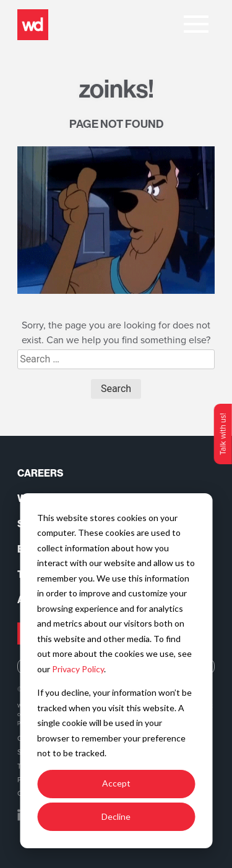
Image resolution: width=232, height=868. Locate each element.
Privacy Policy (78, 669)
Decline (116, 816)
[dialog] (116, 671)
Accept (116, 783)
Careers (40, 473)
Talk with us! (223, 434)
